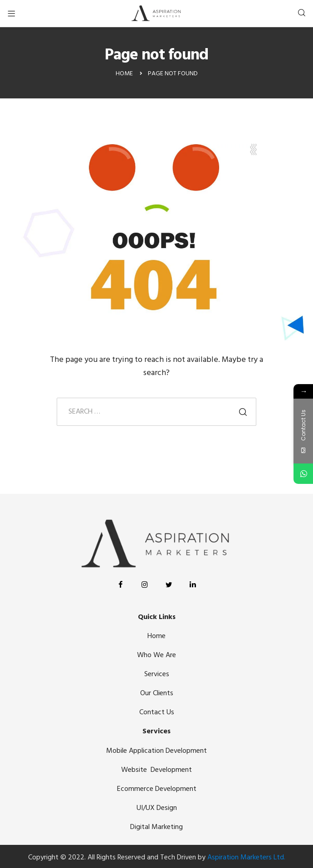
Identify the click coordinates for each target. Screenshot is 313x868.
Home (156, 636)
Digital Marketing (156, 827)
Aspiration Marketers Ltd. (246, 858)
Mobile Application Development (156, 751)
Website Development (156, 770)
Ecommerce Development (157, 789)
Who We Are (156, 655)
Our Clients (157, 693)
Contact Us (157, 712)
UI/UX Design (157, 808)
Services (157, 674)
